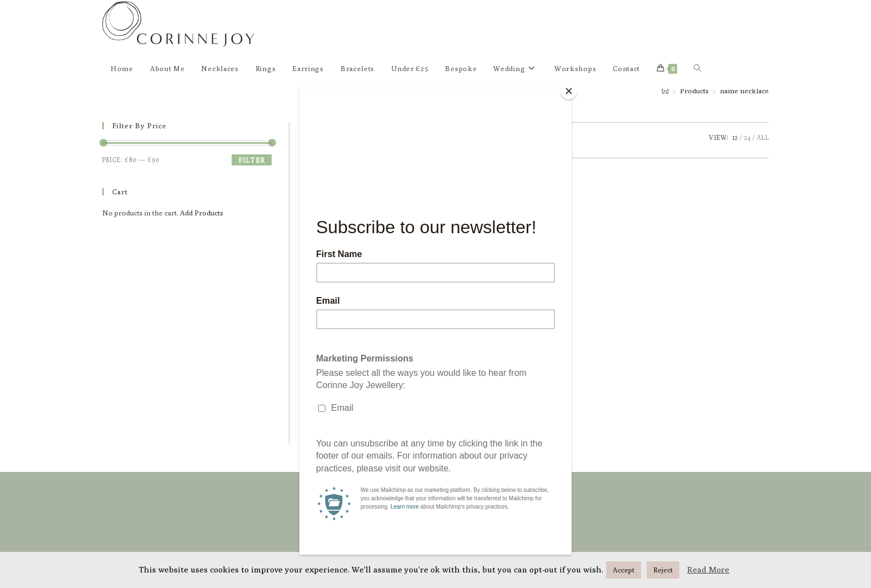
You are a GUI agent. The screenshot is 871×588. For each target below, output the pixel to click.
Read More (708, 569)
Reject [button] (663, 570)
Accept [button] (624, 570)
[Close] (569, 91)
